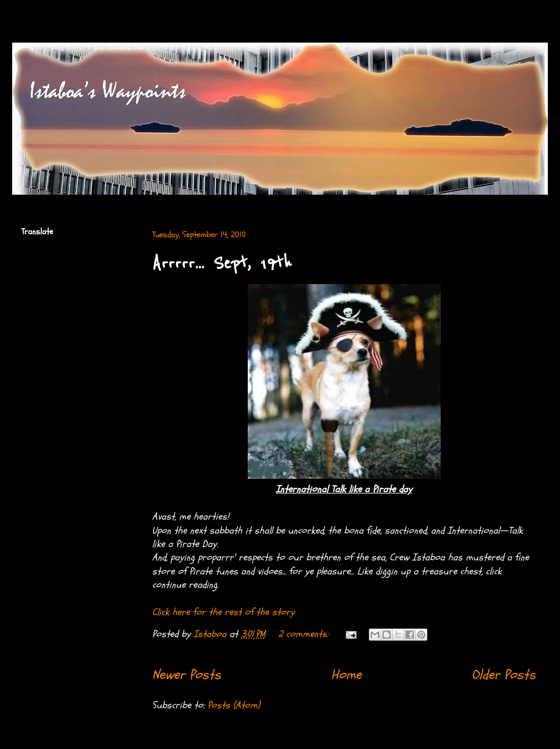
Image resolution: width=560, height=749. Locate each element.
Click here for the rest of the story (223, 612)
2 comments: (305, 634)
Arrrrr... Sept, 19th (222, 263)
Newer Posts (187, 675)
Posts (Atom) (234, 705)
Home (346, 675)
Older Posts (504, 675)
